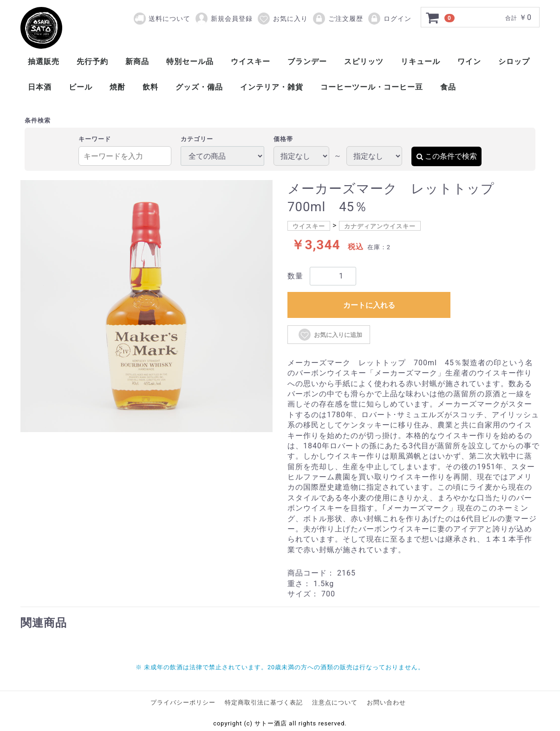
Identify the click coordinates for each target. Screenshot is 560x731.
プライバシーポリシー (183, 702)
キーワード (95, 139)
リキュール (420, 61)
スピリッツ (364, 61)
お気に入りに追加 (330, 335)
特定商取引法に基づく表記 (264, 702)
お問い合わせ (386, 702)
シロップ (514, 61)
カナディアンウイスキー (380, 226)
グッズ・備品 (199, 87)
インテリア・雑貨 (272, 87)
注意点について (335, 702)
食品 (448, 87)
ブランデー (307, 61)
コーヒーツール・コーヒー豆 (372, 87)
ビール (81, 87)
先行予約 (92, 61)
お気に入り (282, 19)
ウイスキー (251, 61)
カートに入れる (369, 305)
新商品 (137, 61)
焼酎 (117, 87)
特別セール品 (190, 61)
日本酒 (40, 87)
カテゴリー (197, 139)
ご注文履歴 (338, 19)
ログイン (389, 19)
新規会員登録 (224, 19)
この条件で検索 (446, 156)
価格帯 (283, 139)
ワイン (469, 61)
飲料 (150, 87)
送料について (169, 19)
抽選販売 (44, 61)
